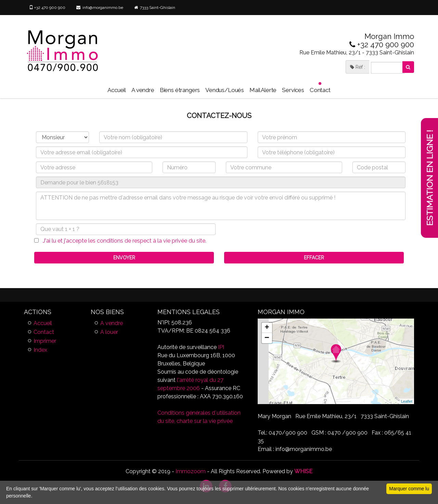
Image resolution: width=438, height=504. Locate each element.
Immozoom (191, 471)
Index (40, 350)
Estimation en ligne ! (430, 178)
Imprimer (45, 341)
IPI (221, 347)
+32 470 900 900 (47, 8)
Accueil (117, 90)
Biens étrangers (180, 90)
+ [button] (267, 328)
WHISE (303, 471)
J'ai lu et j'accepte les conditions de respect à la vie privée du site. (123, 241)
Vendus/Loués (225, 90)
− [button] (267, 338)
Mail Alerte (263, 90)
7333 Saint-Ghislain (155, 8)
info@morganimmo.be (100, 8)
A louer (109, 332)
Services (293, 90)
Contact (320, 88)
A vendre (143, 90)
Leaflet (407, 401)
